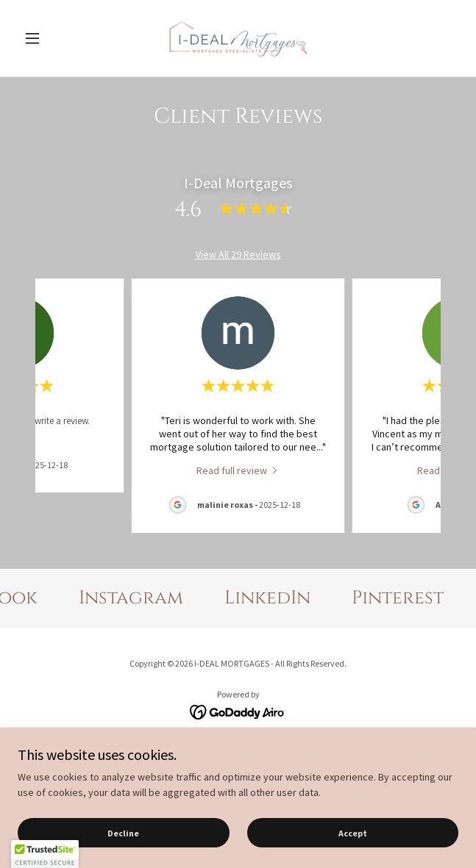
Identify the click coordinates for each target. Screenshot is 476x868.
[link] (238, 38)
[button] (51, 38)
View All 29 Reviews (238, 254)
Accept (353, 833)
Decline (123, 833)
